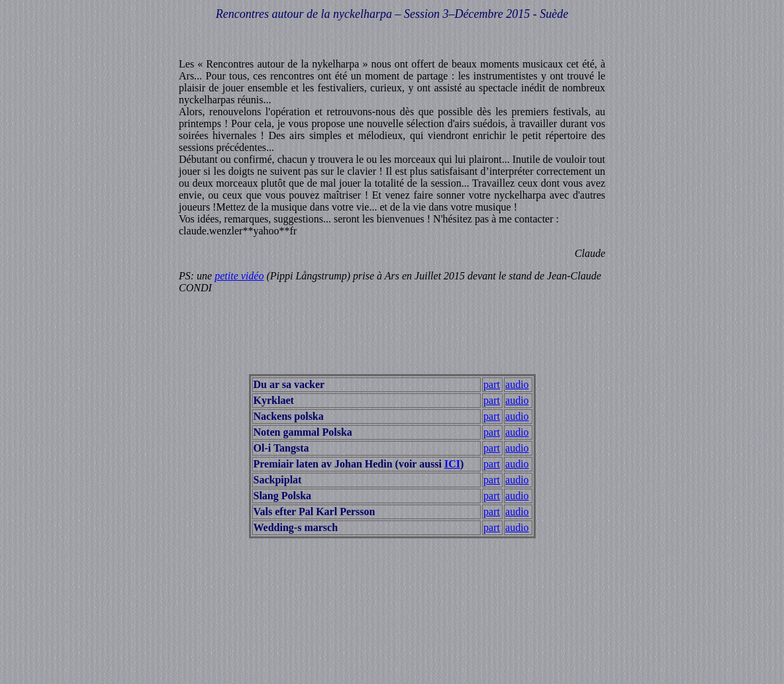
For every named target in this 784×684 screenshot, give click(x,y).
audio (517, 384)
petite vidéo (239, 276)
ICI (452, 464)
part (492, 384)
